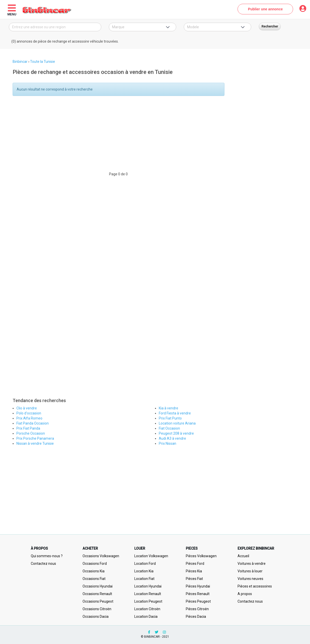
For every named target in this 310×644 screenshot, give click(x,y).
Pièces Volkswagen (201, 556)
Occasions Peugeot (98, 601)
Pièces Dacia (196, 617)
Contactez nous (43, 564)
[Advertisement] (117, 136)
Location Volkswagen (151, 556)
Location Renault (148, 594)
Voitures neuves (250, 579)
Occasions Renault (97, 594)
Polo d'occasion (29, 413)
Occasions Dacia (96, 617)
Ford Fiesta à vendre (175, 413)
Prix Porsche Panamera (35, 438)
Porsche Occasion (31, 433)
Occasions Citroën (97, 609)
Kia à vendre (169, 408)
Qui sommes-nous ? (47, 556)
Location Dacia (146, 617)
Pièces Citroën (197, 609)
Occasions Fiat (94, 579)
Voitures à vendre (252, 564)
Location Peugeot (148, 601)
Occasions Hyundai (98, 586)
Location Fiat (144, 579)
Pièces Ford (195, 564)
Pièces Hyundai (198, 586)
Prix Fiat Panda (28, 428)
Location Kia (144, 571)
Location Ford (145, 564)
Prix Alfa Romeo (29, 418)
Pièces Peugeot (198, 601)
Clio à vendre (27, 408)
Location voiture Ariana (177, 423)
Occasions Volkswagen (101, 556)
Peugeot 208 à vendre (176, 433)
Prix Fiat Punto (170, 418)
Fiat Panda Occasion (33, 423)
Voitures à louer (250, 571)
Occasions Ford (95, 564)
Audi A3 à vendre (172, 438)
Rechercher (270, 26)
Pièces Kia (194, 571)
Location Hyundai (148, 586)
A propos (245, 594)
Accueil (243, 556)
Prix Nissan (167, 443)
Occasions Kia (94, 571)
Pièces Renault (198, 594)
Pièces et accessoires (255, 586)
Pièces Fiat (194, 579)
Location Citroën (147, 609)
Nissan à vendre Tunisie (35, 443)
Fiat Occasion (169, 428)
